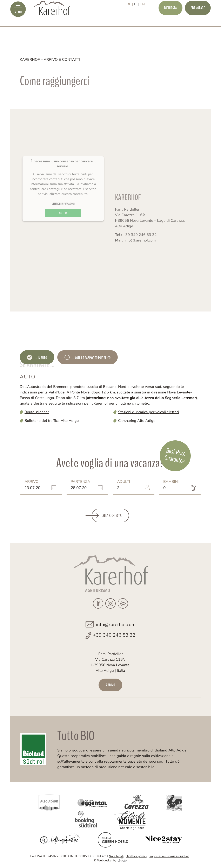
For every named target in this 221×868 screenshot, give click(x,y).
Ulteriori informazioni (63, 215)
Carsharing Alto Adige (137, 421)
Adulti (125, 485)
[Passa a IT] (137, 18)
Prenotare (198, 18)
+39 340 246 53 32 (140, 243)
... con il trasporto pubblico (91, 358)
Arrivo (32, 485)
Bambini (171, 485)
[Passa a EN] (143, 18)
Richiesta (170, 18)
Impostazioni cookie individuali (169, 856)
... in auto (41, 358)
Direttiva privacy (136, 856)
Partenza (80, 485)
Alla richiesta (112, 516)
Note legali (116, 856)
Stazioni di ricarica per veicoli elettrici (149, 412)
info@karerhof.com (140, 248)
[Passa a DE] (130, 18)
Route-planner (37, 412)
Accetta (63, 225)
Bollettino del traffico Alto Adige (52, 421)
